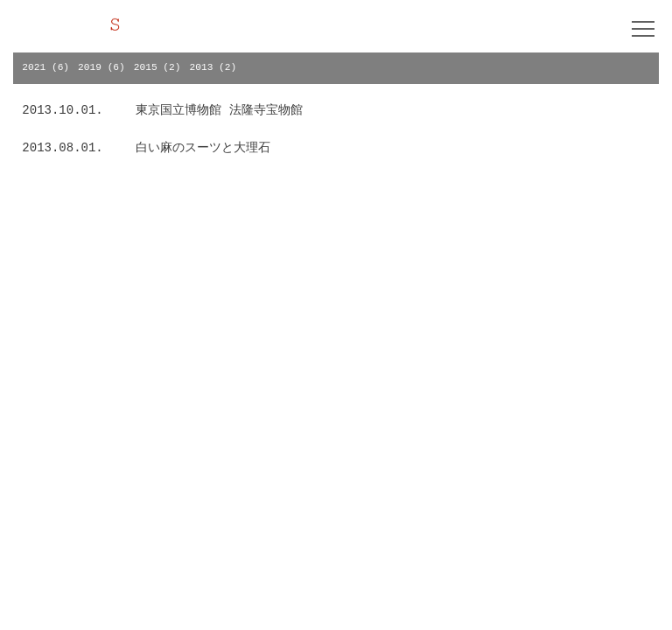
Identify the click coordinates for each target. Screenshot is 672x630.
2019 (90, 67)
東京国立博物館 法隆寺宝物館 (219, 110)
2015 (146, 67)
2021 (34, 67)
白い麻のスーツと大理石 (203, 148)
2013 (202, 67)
